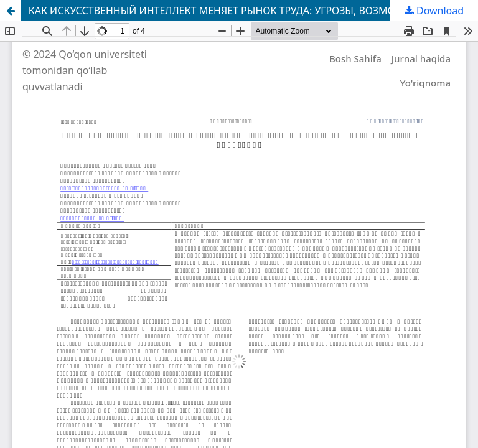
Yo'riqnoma (425, 83)
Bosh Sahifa (355, 58)
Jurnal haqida (421, 58)
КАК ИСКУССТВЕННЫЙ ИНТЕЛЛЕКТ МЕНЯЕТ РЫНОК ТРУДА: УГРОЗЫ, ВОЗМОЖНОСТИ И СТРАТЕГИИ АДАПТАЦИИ (253, 11)
